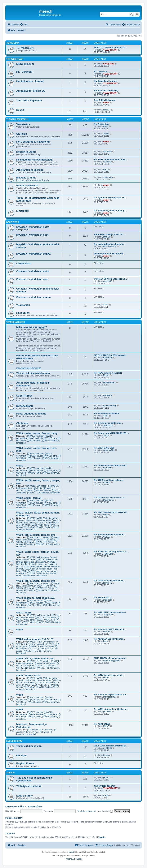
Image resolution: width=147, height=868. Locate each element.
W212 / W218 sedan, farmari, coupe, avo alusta (36, 563)
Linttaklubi (23, 211)
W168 (20, 695)
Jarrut (27, 732)
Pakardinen (109, 500)
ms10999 (107, 748)
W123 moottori (35, 436)
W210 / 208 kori (42, 490)
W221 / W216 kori (45, 620)
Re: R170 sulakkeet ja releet (108, 373)
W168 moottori (35, 697)
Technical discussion (29, 746)
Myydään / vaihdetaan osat (32, 235)
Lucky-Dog (109, 64)
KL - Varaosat (24, 72)
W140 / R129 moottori (39, 661)
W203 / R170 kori (44, 542)
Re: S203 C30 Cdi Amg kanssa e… (111, 552)
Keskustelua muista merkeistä (34, 160)
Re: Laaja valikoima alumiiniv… (110, 244)
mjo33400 (108, 358)
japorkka (107, 711)
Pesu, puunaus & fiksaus (31, 414)
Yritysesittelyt (15, 59)
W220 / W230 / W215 (28, 675)
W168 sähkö (34, 702)
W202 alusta (36, 503)
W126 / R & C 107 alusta (41, 646)
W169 (20, 709)
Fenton (106, 755)
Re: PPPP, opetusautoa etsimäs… (111, 159)
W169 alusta (36, 714)
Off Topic (22, 756)
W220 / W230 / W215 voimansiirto (33, 680)
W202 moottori (35, 501)
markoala (107, 600)
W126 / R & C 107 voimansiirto (37, 643)
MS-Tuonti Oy (110, 246)
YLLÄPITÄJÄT (110, 50)
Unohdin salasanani (87, 811)
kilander (107, 632)
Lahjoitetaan (24, 263)
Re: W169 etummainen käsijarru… (111, 709)
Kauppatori (12, 222)
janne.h (107, 777)
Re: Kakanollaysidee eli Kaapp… (110, 211)
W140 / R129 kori (44, 666)
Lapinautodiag (110, 406)
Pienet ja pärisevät (27, 185)
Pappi (106, 170)
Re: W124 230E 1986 (104, 448)
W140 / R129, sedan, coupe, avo (35, 658)
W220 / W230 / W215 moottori (43, 678)
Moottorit (33, 730)
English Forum (14, 741)
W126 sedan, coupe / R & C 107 (35, 639)
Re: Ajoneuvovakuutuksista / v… (110, 198)
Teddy (106, 134)
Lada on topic (24, 796)
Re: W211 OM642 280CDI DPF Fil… (111, 512)
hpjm (105, 641)
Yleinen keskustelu (17, 119)
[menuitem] (24, 25)
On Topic (22, 134)
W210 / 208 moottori (38, 486)
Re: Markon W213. (103, 598)
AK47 (106, 126)
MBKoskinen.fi (25, 64)
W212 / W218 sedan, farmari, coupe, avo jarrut (38, 565)
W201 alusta (36, 471)
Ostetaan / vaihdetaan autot (33, 271)
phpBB (72, 852)
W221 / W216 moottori (39, 615)
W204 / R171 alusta (45, 586)
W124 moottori (35, 453)
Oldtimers (22, 423)
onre (26, 230)
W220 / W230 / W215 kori (35, 685)
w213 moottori (35, 600)
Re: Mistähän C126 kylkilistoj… (109, 639)
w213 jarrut (50, 603)
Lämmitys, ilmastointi (34, 733)
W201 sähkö (34, 473)
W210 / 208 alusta (42, 488)
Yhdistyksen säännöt (29, 786)
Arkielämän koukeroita (30, 170)
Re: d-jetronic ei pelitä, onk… (109, 423)
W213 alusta (36, 603)
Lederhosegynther (112, 660)
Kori (35, 732)
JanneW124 (109, 450)
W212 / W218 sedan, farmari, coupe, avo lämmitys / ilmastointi (37, 574)
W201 (20, 466)
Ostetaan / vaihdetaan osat (32, 279)
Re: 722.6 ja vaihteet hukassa (109, 480)
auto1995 (108, 281)
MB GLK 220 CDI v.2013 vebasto (110, 355)
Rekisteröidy (34, 807)
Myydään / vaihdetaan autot (33, 227)
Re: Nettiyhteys (102, 124)
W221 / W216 (24, 613)
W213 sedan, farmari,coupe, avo (36, 598)
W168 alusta (36, 700)
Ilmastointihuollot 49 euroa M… (110, 254)
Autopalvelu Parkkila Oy (31, 91)
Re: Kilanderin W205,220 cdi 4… (110, 629)
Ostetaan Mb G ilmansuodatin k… (111, 279)
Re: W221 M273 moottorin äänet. (110, 612)
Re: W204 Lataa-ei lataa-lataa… (109, 581)
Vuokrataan (23, 305)
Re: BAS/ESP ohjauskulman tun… (111, 694)
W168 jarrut (51, 700)
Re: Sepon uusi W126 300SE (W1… (111, 433)
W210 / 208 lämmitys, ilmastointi (44, 493)
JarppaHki (108, 615)
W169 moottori (35, 712)
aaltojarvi (107, 152)
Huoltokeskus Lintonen (30, 81)
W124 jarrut (51, 456)
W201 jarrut (51, 471)
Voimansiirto (46, 730)
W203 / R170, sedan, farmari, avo (36, 535)
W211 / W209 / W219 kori (35, 525)
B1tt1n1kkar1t (25, 406)
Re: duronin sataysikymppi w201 (110, 465)
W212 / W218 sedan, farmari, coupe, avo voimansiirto (37, 561)
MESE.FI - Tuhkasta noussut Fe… (111, 48)
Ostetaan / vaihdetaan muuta (33, 297)
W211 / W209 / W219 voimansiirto (33, 520)
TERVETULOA (13, 43)
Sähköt (44, 732)
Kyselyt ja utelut (26, 152)
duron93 (107, 468)
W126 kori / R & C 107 (37, 648)
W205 (20, 630)
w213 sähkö (34, 605)
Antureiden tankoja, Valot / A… (109, 234)
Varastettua (23, 124)
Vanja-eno (108, 177)
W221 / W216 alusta (46, 617)
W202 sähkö (34, 505)
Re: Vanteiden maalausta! (107, 413)
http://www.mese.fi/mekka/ (29, 368)
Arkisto (11, 773)
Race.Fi (21, 110)
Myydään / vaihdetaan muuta (33, 254)
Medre (106, 375)
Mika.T (106, 726)
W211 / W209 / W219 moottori (43, 518)
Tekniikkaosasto (16, 322)
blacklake (108, 395)
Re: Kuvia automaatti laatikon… (110, 535)
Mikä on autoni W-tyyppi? (31, 327)
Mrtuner (107, 237)
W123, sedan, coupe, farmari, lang (37, 433)
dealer (106, 102)
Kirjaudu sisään (15, 807)
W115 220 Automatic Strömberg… (111, 746)
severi (106, 677)
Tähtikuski (108, 554)
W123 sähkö (34, 440)
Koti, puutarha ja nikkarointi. (33, 142)
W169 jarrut (51, 714)
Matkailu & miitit (26, 178)
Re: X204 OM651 (102, 724)
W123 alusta (36, 438)
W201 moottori (35, 468)
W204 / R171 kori (44, 588)
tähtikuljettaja (109, 382)
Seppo (106, 435)
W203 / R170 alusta (45, 540)
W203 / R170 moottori (39, 537)
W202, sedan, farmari (29, 498)
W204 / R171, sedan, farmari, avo (36, 581)
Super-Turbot (24, 396)
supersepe (108, 425)
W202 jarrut (51, 503)
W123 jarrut (51, 438)
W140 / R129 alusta (45, 663)
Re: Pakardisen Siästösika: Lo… (110, 498)
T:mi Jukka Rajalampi (29, 100)
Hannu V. (107, 583)
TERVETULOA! (25, 48)
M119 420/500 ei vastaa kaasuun (110, 658)
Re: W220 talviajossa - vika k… (109, 675)
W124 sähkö (34, 458)
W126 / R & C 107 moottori (41, 642)
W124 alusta (36, 456)
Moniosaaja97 (110, 697)
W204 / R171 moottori (39, 583)
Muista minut (105, 811)
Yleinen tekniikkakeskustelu (33, 373)
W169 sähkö (34, 717)
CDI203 (107, 482)
